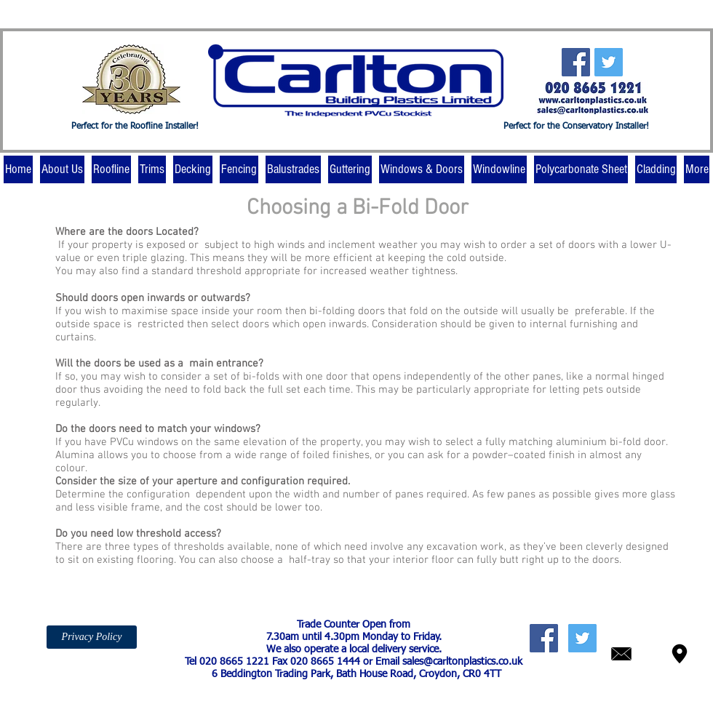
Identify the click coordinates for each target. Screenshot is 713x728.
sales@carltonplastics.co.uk (462, 662)
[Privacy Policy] (92, 637)
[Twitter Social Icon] (609, 62)
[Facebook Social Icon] (576, 62)
